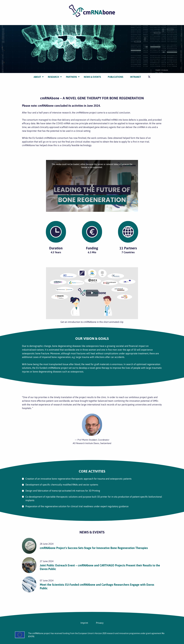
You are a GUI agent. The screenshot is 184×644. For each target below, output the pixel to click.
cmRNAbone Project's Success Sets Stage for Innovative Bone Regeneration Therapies (94, 548)
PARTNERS (71, 77)
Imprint (84, 623)
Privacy (100, 623)
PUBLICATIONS (116, 77)
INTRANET (136, 77)
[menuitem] (37, 77)
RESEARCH (53, 77)
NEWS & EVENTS (92, 77)
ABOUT (37, 77)
